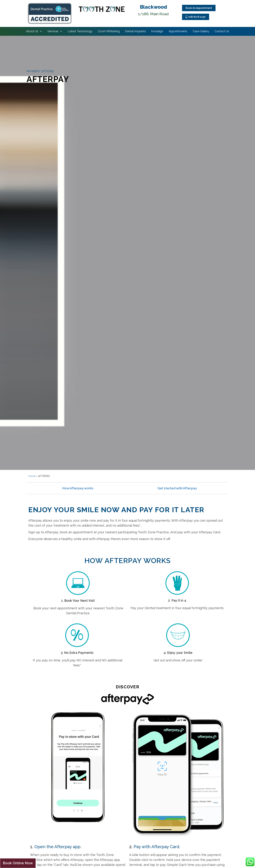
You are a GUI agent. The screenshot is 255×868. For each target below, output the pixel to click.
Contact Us (222, 31)
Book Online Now (18, 863)
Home (32, 476)
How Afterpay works (78, 488)
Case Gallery (201, 31)
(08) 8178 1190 (196, 17)
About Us (34, 31)
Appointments (178, 31)
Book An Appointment (199, 8)
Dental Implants (135, 31)
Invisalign (157, 31)
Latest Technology (80, 31)
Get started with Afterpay (177, 488)
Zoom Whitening (109, 31)
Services (55, 31)
